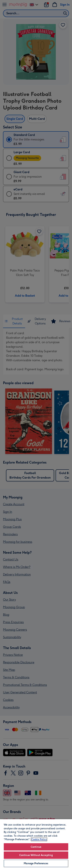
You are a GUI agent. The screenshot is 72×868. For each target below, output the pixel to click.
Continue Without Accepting (36, 855)
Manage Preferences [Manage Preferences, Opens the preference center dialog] (36, 863)
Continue (36, 847)
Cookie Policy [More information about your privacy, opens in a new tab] (39, 839)
